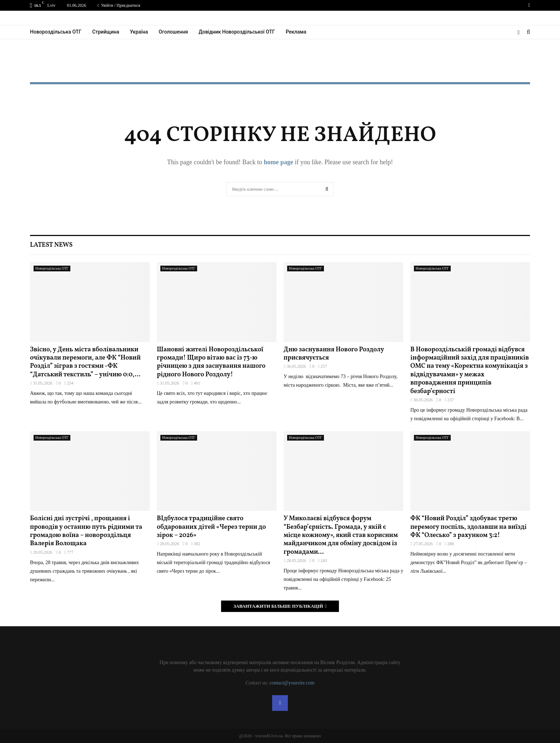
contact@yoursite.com (292, 683)
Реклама (296, 32)
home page (278, 162)
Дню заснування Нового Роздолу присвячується (334, 354)
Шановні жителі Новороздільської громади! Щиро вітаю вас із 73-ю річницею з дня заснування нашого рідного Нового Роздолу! (211, 362)
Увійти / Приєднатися (119, 5)
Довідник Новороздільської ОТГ (237, 32)
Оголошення (173, 32)
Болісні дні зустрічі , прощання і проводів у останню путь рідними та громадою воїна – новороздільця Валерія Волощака (86, 531)
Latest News (51, 245)
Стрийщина (106, 32)
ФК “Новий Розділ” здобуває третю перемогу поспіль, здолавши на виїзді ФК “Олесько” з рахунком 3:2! (468, 527)
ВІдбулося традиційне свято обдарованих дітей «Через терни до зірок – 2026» (211, 527)
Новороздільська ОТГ (56, 32)
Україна (139, 32)
